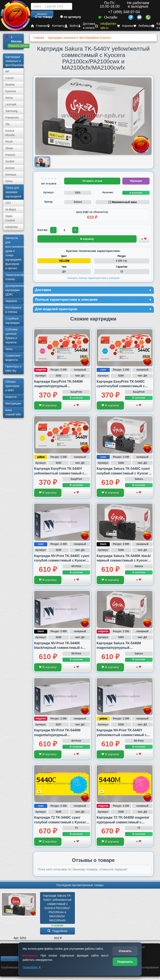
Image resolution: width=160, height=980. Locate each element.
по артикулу (71, 17)
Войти (71, 26)
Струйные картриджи (12, 321)
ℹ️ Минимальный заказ (123, 202)
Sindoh (10, 161)
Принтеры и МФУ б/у (13, 369)
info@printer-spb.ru (106, 26)
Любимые (142, 26)
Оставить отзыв (92, 181)
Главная (39, 26)
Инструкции (13, 403)
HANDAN (11, 227)
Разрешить (125, 962)
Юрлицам (136, 181)
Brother (10, 85)
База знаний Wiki (13, 412)
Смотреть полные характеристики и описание (93, 278)
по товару (43, 17)
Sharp (9, 148)
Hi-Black (11, 210)
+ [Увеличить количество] (76, 230)
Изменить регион (18, 46)
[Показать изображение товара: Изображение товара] (42, 162)
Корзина (125, 26)
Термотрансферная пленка (14, 277)
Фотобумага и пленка (13, 310)
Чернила (11, 301)
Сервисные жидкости (13, 358)
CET (8, 203)
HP (7, 71)
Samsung (11, 111)
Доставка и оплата (86, 26)
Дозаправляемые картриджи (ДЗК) (14, 290)
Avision (10, 168)
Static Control (10, 218)
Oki (8, 124)
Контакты (56, 26)
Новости (11, 397)
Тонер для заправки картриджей (13, 192)
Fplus (9, 181)
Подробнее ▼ (32, 967)
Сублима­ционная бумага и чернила (12, 336)
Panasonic (12, 118)
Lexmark (11, 104)
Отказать (125, 951)
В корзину (48, 406)
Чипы (9, 349)
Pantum (10, 155)
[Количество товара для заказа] (65, 230)
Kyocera (11, 91)
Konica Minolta (10, 133)
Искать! (42, 14)
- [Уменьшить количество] (54, 230)
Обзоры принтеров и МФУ (12, 386)
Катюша (11, 175)
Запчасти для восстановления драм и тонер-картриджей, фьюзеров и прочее (14, 253)
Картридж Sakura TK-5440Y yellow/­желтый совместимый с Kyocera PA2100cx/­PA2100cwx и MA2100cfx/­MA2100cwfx (58, 909)
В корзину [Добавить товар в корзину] (87, 239)
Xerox (9, 98)
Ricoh (9, 142)
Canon (10, 78)
